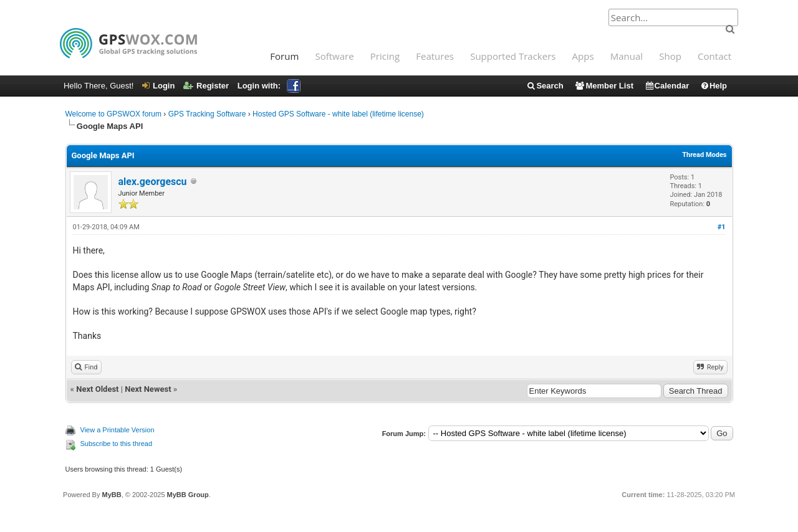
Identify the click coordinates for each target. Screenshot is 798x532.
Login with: (269, 86)
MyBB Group (188, 495)
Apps (583, 56)
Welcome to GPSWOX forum (113, 114)
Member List (604, 86)
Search (545, 86)
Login (158, 86)
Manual (627, 56)
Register (206, 86)
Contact (714, 56)
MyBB (111, 495)
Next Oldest (97, 389)
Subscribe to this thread (117, 444)
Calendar (667, 86)
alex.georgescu (153, 182)
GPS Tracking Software (207, 114)
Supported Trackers (513, 56)
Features (435, 56)
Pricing (385, 56)
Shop (670, 56)
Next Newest (148, 389)
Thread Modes (704, 155)
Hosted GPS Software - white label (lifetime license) (338, 114)
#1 (722, 227)
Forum (284, 56)
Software (334, 56)
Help (714, 86)
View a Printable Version (118, 430)
